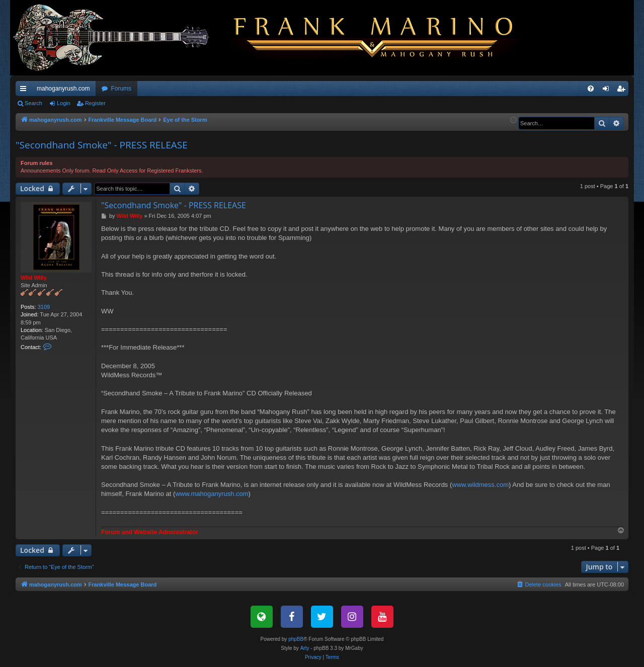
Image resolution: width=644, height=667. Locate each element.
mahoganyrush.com (63, 89)
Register (95, 103)
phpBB (296, 639)
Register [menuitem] (623, 91)
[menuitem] (591, 89)
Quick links (25, 91)
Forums (121, 89)
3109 (44, 307)
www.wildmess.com (480, 485)
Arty (305, 648)
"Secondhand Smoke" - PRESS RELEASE (102, 145)
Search (33, 103)
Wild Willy (34, 278)
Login (64, 103)
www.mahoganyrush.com (212, 494)
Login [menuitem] (608, 91)
